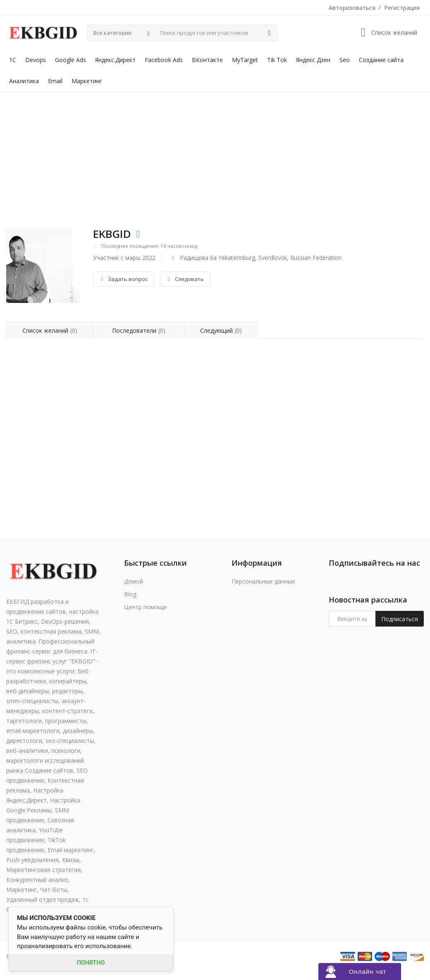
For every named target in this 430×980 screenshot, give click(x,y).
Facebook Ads (164, 60)
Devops (36, 60)
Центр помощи (145, 607)
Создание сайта (381, 60)
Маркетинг (87, 81)
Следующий (221, 330)
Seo (345, 60)
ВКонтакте (207, 60)
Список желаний (50, 330)
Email (55, 81)
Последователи (139, 330)
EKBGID (112, 234)
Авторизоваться (352, 8)
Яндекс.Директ (115, 60)
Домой (134, 581)
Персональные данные (263, 581)
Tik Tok (277, 60)
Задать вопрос (123, 279)
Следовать (185, 279)
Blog (130, 594)
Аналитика (24, 81)
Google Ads (70, 60)
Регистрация (402, 8)
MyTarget (245, 60)
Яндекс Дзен (313, 60)
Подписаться (400, 619)
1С (13, 60)
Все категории (112, 33)
